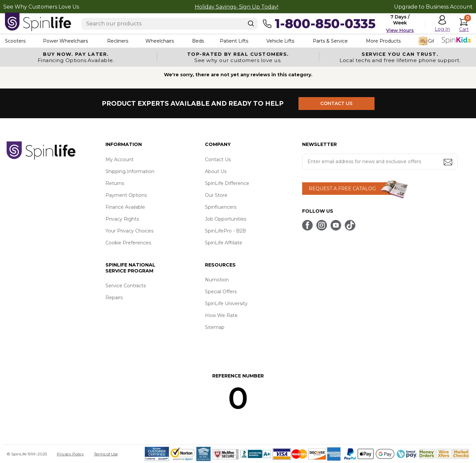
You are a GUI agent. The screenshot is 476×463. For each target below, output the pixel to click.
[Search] (251, 23)
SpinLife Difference (227, 183)
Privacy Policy (70, 454)
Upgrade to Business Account (433, 7)
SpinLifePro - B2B (225, 231)
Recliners (118, 41)
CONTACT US (336, 103)
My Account (119, 160)
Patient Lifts (234, 41)
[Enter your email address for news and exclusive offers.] (380, 161)
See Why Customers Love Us (41, 7)
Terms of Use (106, 454)
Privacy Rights (122, 219)
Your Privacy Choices (129, 231)
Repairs (114, 298)
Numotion (217, 280)
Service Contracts (126, 286)
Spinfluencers (221, 207)
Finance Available (125, 207)
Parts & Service (330, 41)
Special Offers (221, 292)
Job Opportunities (226, 219)
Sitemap (215, 327)
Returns (115, 183)
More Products (383, 41)
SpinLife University (226, 303)
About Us (216, 171)
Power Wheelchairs (65, 41)
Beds (198, 41)
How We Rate (221, 315)
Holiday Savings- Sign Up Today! (237, 7)
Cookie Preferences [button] (128, 243)
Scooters (15, 41)
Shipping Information (130, 171)
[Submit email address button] (449, 163)
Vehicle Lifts (280, 41)
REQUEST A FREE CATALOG (342, 189)
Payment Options (126, 195)
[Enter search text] (170, 24)
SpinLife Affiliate (224, 243)
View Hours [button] (400, 30)
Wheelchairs (160, 41)
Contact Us (218, 160)
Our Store (216, 195)
